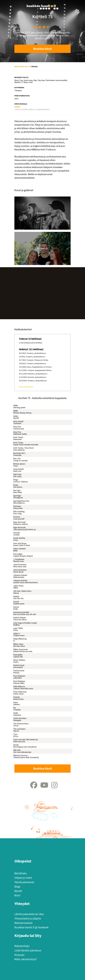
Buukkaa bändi (43, 49)
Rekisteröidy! (22, 946)
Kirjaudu (19, 955)
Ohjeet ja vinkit (23, 878)
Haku (16, 67)
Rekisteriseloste (23, 923)
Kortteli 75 (25, 67)
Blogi (17, 887)
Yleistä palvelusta (24, 882)
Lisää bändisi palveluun (28, 950)
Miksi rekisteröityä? (26, 959)
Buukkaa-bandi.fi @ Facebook (31, 927)
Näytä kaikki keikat (26, 387)
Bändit (18, 891)
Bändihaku (21, 873)
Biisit (17, 895)
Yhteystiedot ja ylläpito (28, 918)
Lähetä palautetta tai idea (29, 914)
